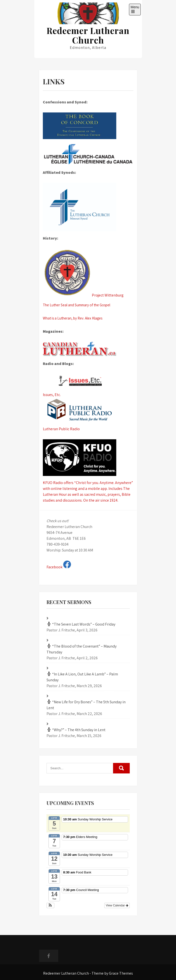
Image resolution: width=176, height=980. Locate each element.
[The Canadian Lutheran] (88, 349)
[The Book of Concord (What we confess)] (88, 126)
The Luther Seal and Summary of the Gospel (76, 305)
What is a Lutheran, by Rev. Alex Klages (73, 318)
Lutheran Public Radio (88, 415)
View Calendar (117, 905)
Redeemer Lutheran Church (88, 35)
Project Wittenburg (83, 273)
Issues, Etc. (88, 386)
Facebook (59, 567)
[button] (51, 905)
